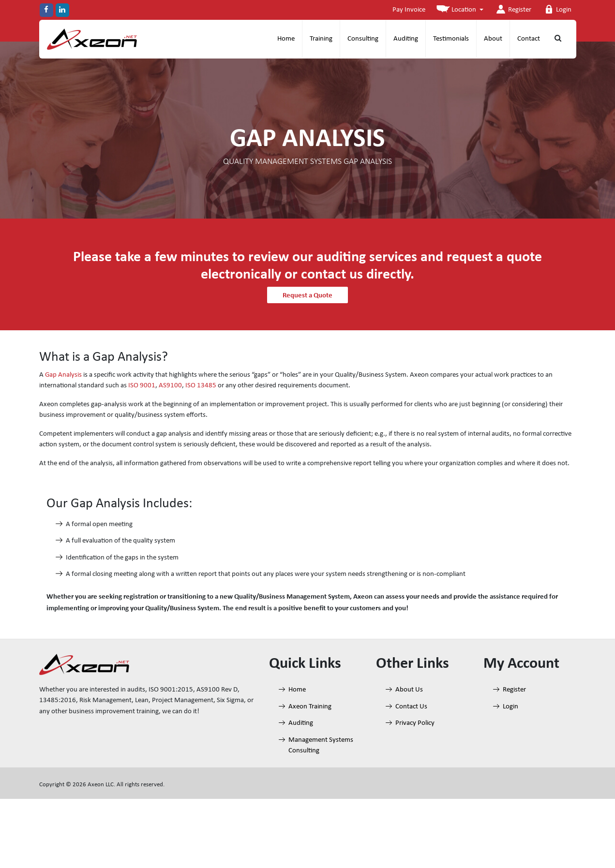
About (493, 39)
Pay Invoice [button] (409, 10)
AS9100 (170, 386)
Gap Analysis (63, 375)
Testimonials (451, 39)
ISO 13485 (201, 386)
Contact (529, 39)
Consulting (363, 39)
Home (286, 39)
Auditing (406, 39)
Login (557, 9)
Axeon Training (310, 707)
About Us (409, 690)
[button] (460, 10)
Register (513, 9)
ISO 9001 (142, 386)
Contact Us (411, 707)
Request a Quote (307, 295)
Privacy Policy (415, 723)
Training (321, 39)
